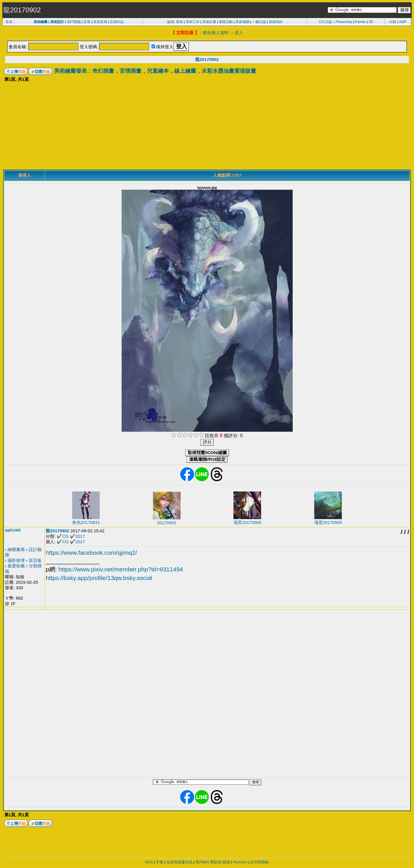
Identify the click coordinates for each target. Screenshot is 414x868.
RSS (149, 862)
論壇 (170, 22)
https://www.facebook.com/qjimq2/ (91, 553)
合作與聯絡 (259, 862)
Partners (240, 862)
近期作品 (117, 22)
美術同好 (276, 22)
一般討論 (259, 22)
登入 (239, 33)
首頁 (9, 22)
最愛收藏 (16, 566)
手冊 (160, 862)
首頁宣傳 (100, 22)
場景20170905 (247, 522)
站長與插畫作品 (180, 862)
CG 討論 (325, 22)
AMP (403, 22)
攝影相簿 (16, 560)
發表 (179, 22)
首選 (87, 22)
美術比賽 (209, 22)
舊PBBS (202, 862)
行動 (393, 22)
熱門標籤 (74, 22)
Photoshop (344, 22)
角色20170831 (86, 522)
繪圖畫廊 (16, 549)
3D (371, 22)
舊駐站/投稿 (220, 862)
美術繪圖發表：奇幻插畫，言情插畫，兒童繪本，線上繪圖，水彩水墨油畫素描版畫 (155, 71)
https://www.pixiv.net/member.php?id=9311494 (121, 569)
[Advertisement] (207, 126)
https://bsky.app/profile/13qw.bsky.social (99, 578)
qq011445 (13, 530)
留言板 (35, 560)
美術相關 (242, 22)
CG (65, 536)
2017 (80, 536)
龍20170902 (207, 59)
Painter (361, 22)
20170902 (167, 523)
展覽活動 (226, 22)
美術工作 (193, 22)
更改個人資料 (216, 33)
